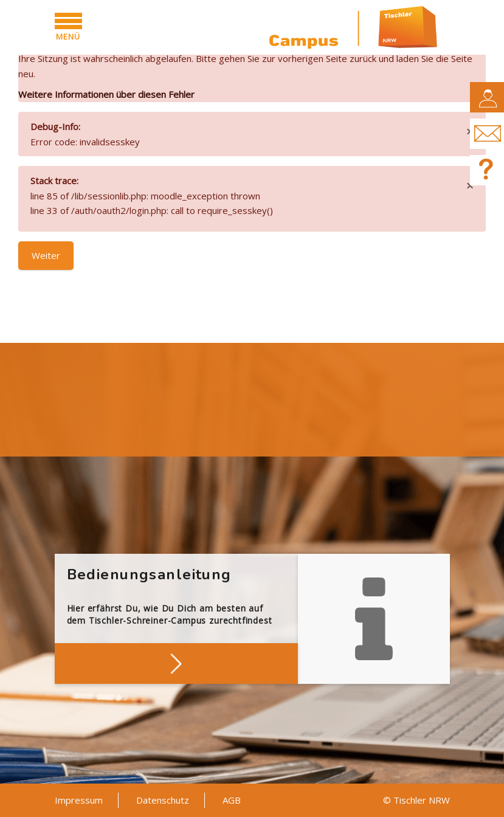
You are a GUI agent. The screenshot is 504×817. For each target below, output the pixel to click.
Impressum (79, 800)
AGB (232, 800)
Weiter (46, 255)
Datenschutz (163, 800)
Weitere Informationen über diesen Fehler (106, 94)
